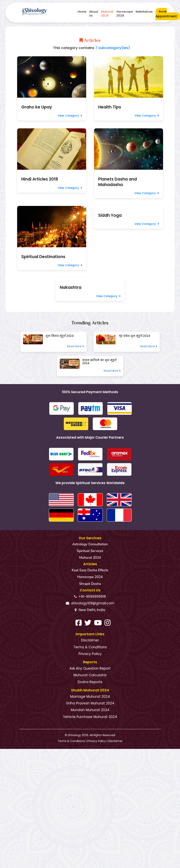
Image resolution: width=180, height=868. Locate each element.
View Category (70, 116)
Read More (75, 346)
